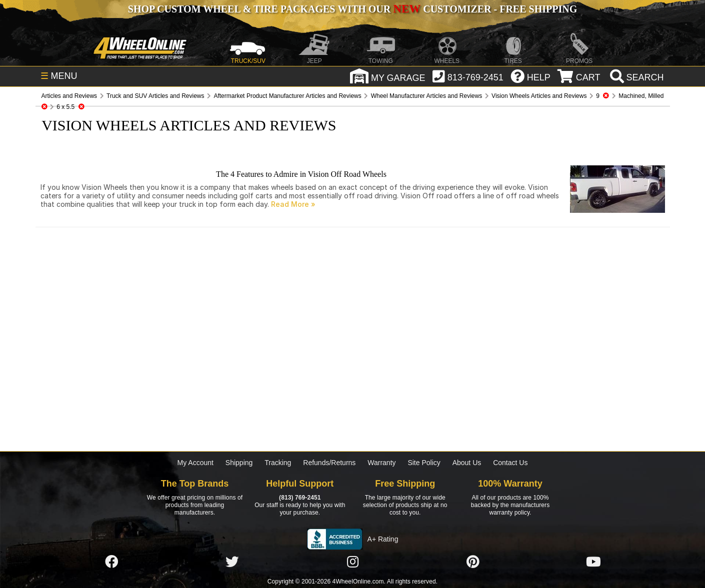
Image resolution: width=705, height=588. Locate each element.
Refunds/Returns (329, 463)
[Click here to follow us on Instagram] (352, 562)
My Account (195, 463)
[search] (636, 77)
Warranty (381, 463)
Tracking (278, 463)
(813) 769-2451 (300, 498)
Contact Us (510, 463)
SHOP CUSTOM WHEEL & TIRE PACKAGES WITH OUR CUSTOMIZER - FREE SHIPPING (352, 9)
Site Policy (424, 463)
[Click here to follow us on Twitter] (232, 562)
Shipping (239, 463)
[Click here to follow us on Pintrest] (473, 562)
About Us (467, 463)
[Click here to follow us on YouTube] (593, 562)
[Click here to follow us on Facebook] (111, 562)
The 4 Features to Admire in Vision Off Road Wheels (301, 174)
